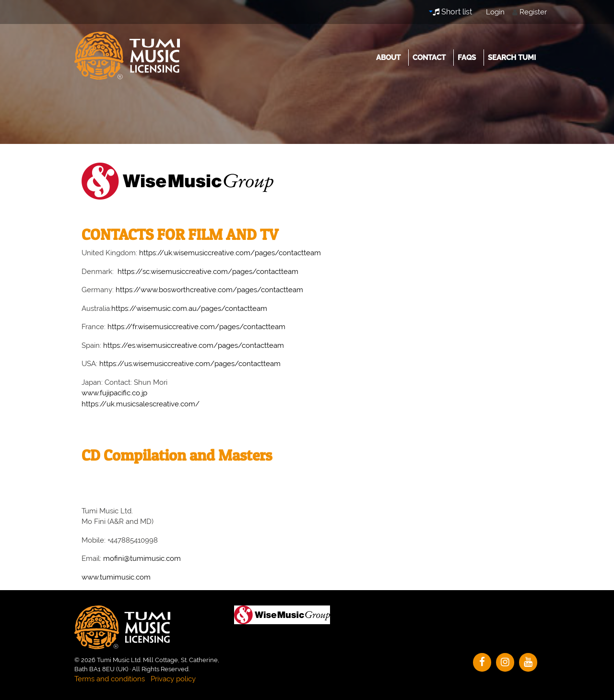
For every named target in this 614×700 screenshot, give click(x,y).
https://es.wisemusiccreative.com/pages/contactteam (194, 345)
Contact (429, 58)
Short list (452, 12)
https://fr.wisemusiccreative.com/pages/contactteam (196, 327)
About (388, 58)
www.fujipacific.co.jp (114, 393)
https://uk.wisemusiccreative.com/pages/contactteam (230, 253)
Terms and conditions (110, 679)
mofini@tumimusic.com (142, 558)
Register (533, 12)
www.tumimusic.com (116, 577)
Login (495, 12)
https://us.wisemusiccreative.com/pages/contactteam (190, 364)
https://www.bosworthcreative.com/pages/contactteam (209, 290)
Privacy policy (173, 679)
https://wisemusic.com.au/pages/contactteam (189, 308)
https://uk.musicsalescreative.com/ (141, 404)
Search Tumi (512, 58)
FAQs (467, 58)
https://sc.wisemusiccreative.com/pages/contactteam (208, 272)
